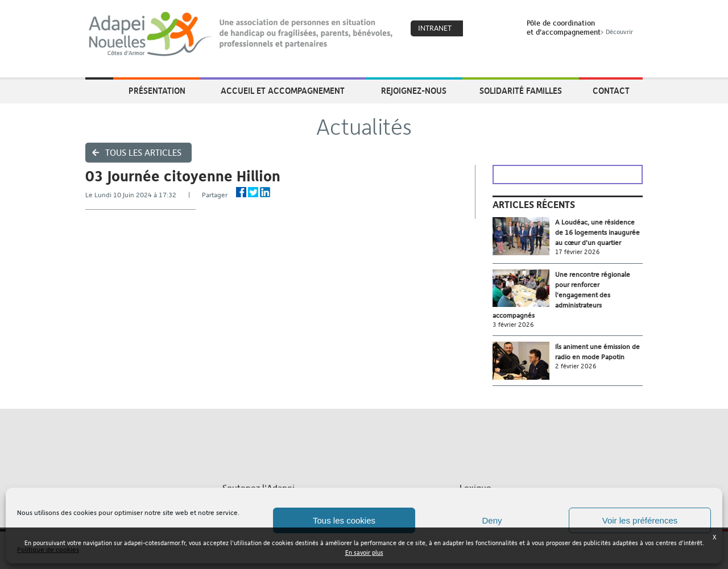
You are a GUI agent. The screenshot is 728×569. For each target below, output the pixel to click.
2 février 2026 (576, 366)
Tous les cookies (344, 520)
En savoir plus (364, 553)
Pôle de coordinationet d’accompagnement (581, 27)
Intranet (435, 28)
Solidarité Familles (521, 90)
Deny (492, 520)
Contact (611, 90)
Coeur (479, 29)
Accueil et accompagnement (283, 90)
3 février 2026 (513, 325)
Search (503, 29)
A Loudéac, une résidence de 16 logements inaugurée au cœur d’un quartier (597, 232)
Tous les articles (143, 153)
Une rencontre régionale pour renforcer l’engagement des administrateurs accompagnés (561, 295)
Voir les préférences (640, 520)
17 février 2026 (578, 252)
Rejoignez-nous (414, 90)
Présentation (157, 90)
